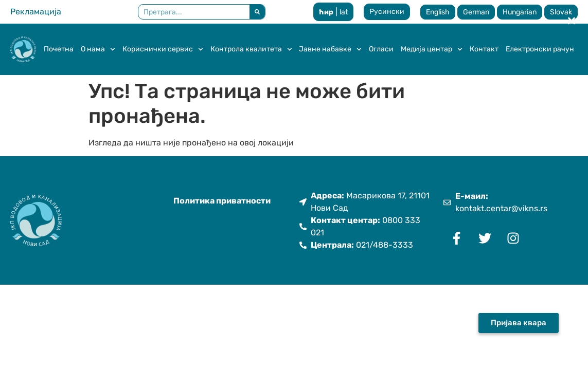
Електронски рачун (540, 49)
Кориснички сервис (163, 49)
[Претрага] (257, 12)
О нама (98, 49)
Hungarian (520, 12)
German (476, 12)
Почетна (59, 49)
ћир (326, 12)
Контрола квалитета (251, 49)
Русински (387, 12)
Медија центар (432, 49)
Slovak (561, 12)
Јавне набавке (330, 49)
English (438, 12)
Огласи (381, 49)
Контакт (484, 49)
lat (344, 12)
